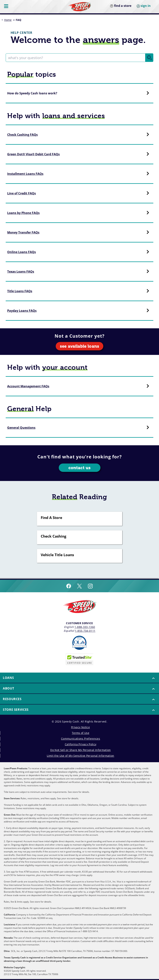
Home (8, 20)
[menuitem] (79, 678)
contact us (79, 468)
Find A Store (51, 518)
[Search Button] (149, 58)
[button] (79, 678)
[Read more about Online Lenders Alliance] (79, 643)
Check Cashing (54, 536)
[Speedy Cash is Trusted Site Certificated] (80, 659)
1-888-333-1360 (85, 627)
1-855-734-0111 (85, 631)
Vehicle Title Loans (57, 555)
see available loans (79, 346)
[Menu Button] (6, 6)
